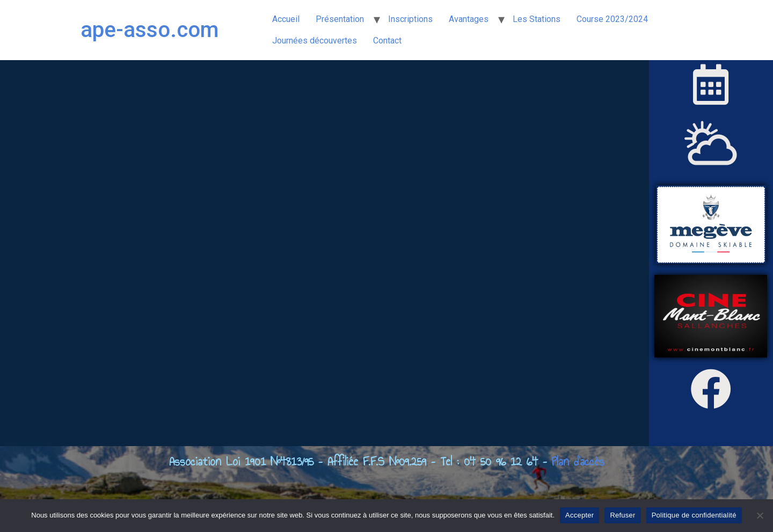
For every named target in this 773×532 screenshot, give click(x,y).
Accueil (286, 19)
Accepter (579, 515)
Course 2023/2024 (612, 19)
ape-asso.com (150, 30)
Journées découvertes (315, 41)
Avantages (469, 19)
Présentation (340, 19)
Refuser (622, 515)
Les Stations (537, 19)
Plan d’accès (578, 461)
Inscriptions (410, 19)
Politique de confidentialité (694, 515)
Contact (387, 41)
